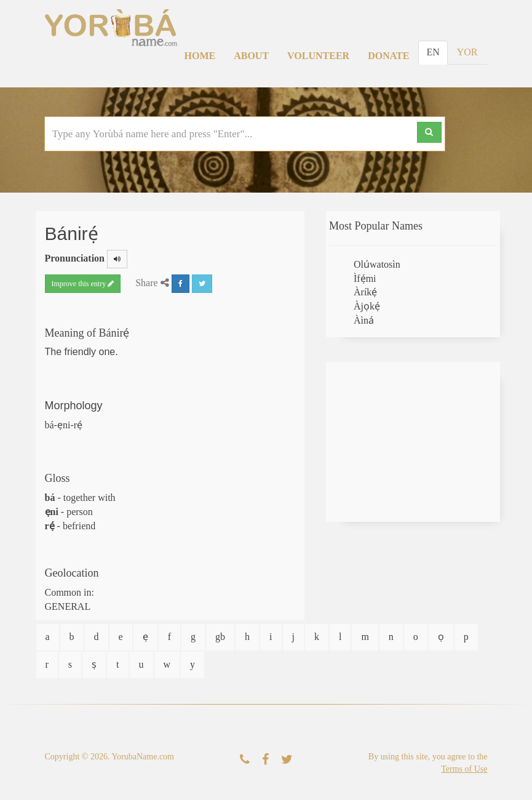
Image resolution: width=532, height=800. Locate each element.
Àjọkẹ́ (367, 306)
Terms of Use (464, 769)
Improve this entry (83, 284)
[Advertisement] (413, 442)
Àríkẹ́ (365, 292)
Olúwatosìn (377, 264)
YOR (467, 52)
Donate (388, 56)
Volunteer (318, 56)
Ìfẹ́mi (365, 278)
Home (200, 56)
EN (433, 52)
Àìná (364, 320)
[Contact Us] (245, 760)
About (251, 56)
